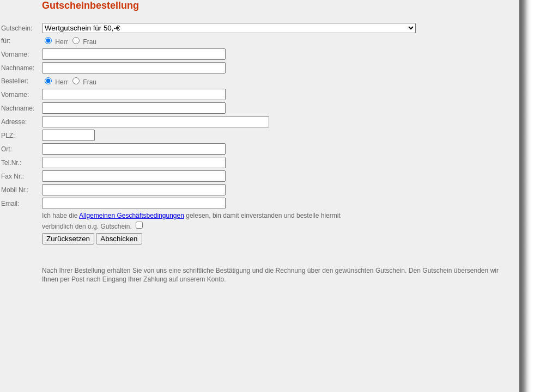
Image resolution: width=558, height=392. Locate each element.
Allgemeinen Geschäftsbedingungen (132, 216)
